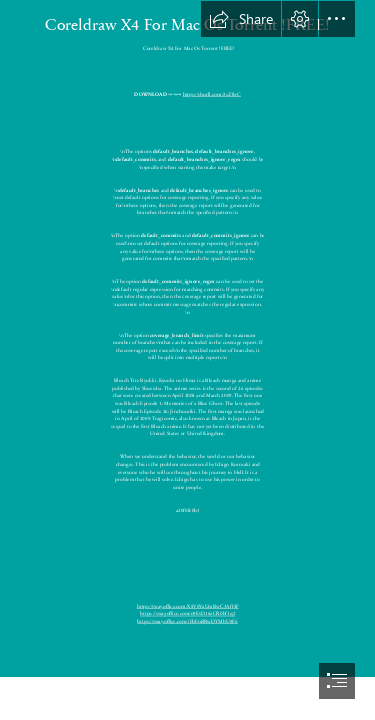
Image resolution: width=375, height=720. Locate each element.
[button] (241, 19)
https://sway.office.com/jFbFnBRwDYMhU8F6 (187, 621)
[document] (187, 360)
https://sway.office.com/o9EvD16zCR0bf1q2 (187, 614)
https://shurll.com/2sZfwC (211, 94)
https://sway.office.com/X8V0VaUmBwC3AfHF (188, 606)
